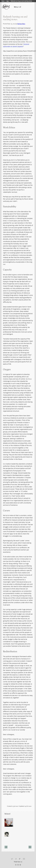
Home (3, 1)
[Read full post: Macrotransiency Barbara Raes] (9, 822)
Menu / (17, 7)
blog (8, 1)
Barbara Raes (21, 24)
